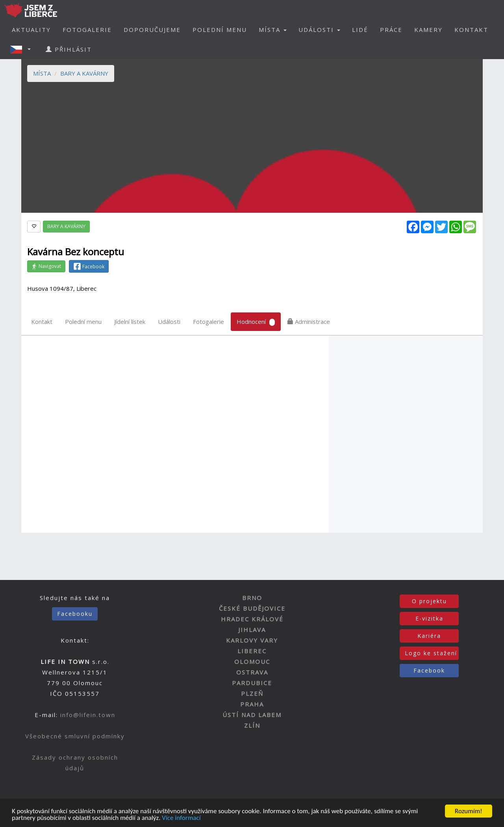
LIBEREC (252, 651)
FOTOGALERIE (87, 30)
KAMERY (428, 30)
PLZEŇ (252, 693)
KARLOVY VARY (252, 640)
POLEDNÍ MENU (220, 30)
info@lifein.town (88, 715)
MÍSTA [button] (273, 30)
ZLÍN (252, 725)
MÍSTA (42, 73)
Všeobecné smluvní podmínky (75, 736)
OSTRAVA (252, 672)
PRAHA (252, 704)
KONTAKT (471, 30)
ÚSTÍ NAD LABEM (252, 715)
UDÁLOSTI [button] (319, 30)
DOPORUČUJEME (152, 30)
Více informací (181, 819)
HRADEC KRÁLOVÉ (252, 619)
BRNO (252, 598)
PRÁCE (391, 30)
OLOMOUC (252, 662)
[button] (23, 49)
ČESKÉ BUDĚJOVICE (252, 608)
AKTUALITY (31, 30)
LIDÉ (360, 30)
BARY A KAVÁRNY (84, 73)
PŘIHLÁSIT (69, 49)
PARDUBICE (252, 683)
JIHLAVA (252, 630)
